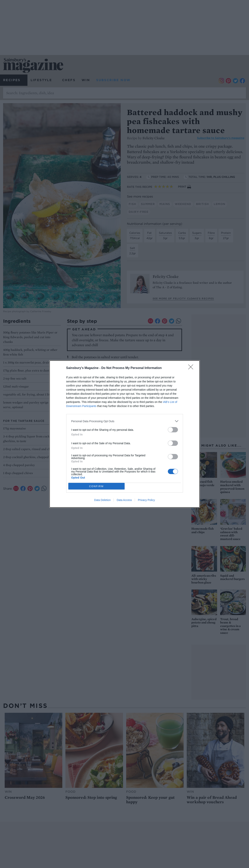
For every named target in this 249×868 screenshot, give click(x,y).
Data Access (124, 500)
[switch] (173, 430)
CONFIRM (96, 486)
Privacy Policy (146, 500)
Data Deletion (103, 500)
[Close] (192, 368)
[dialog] (125, 434)
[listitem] (125, 421)
